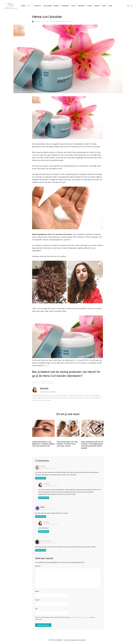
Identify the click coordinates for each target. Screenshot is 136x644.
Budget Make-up (61, 21)
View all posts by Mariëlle (48, 392)
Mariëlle (36, 21)
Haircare (70, 21)
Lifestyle (37, 6)
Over (104, 6)
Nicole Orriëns (46, 541)
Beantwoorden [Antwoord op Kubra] (41, 516)
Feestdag (81, 6)
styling (51, 382)
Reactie (38, 566)
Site (36, 609)
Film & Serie (48, 6)
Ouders (56, 6)
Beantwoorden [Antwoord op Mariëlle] (44, 498)
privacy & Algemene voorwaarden (75, 640)
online (47, 365)
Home (23, 6)
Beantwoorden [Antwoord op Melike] (41, 478)
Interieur (65, 6)
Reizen (97, 6)
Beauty (29, 6)
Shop (110, 6)
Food (73, 6)
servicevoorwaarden (85, 617)
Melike (43, 466)
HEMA (36, 382)
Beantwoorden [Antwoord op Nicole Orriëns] (41, 550)
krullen (43, 382)
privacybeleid (73, 617)
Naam (37, 591)
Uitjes (90, 6)
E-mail (37, 600)
